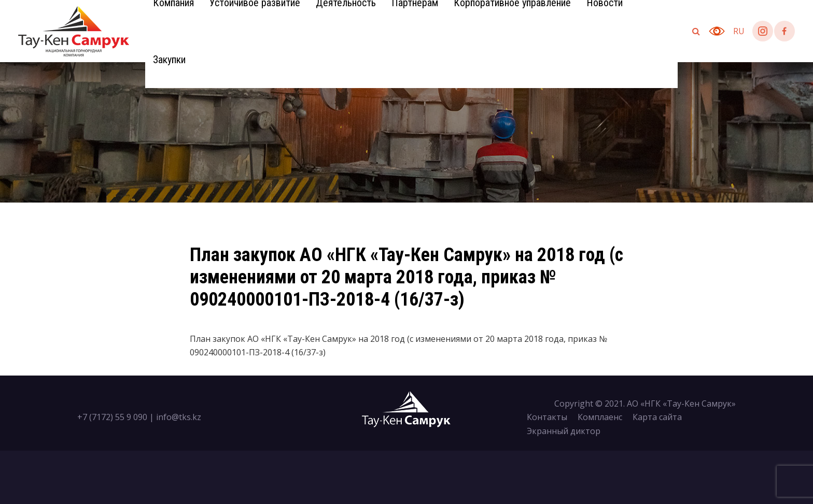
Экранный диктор (564, 431)
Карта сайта (657, 417)
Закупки (169, 60)
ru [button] (739, 31)
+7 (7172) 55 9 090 (112, 417)
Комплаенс (600, 417)
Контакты (547, 417)
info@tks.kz (179, 417)
